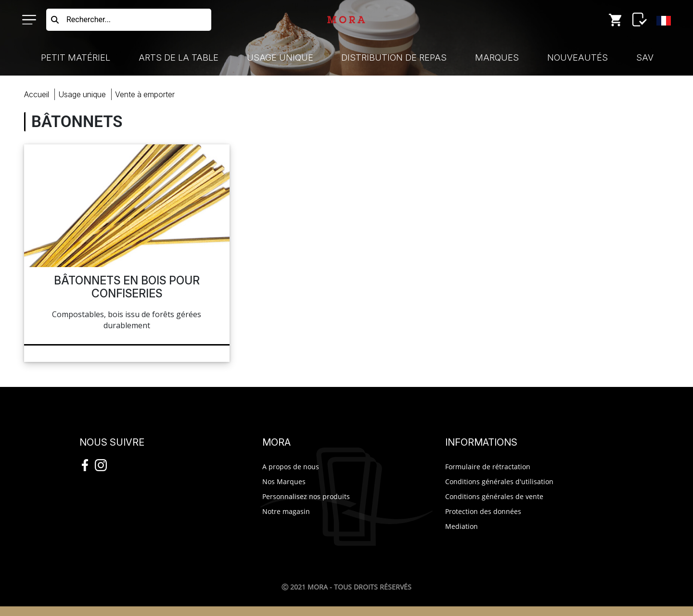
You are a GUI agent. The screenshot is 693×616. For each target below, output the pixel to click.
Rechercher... (89, 19)
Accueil (37, 94)
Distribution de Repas (394, 58)
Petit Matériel (76, 58)
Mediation (462, 526)
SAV (645, 58)
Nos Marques (284, 481)
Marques (497, 58)
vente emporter (145, 94)
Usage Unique (280, 58)
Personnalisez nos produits (306, 496)
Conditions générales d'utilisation (499, 481)
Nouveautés (577, 58)
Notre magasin (286, 511)
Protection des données (483, 511)
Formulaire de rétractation (488, 467)
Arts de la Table (179, 58)
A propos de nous (291, 467)
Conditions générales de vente (494, 496)
